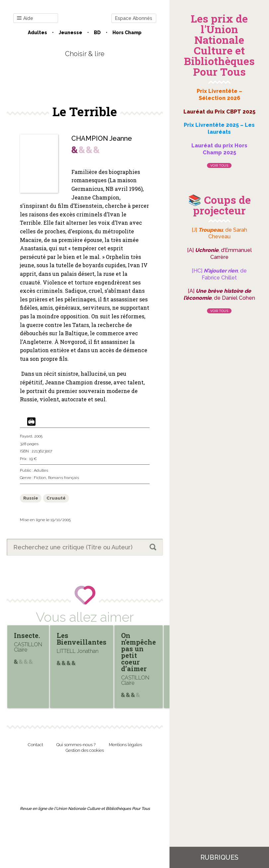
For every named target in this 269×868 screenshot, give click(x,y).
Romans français (64, 478)
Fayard (26, 436)
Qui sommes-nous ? (76, 745)
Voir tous (219, 165)
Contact (35, 745)
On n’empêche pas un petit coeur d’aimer (138, 652)
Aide (25, 18)
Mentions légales (125, 745)
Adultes (37, 33)
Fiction (40, 478)
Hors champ (127, 33)
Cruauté (56, 498)
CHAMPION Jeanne (102, 138)
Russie (31, 498)
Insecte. (27, 635)
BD (97, 33)
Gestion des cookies (85, 750)
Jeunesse (70, 33)
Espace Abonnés (134, 18)
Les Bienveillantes (82, 639)
